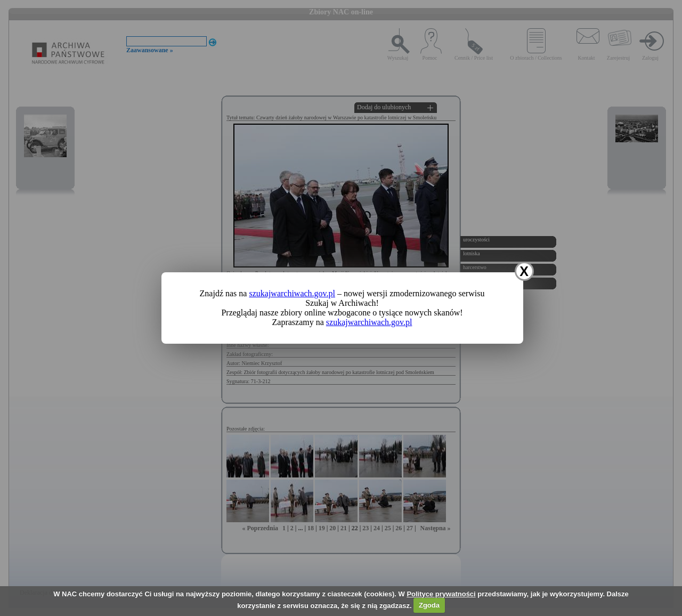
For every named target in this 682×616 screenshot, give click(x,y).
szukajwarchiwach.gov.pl (292, 293)
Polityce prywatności (441, 594)
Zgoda (429, 605)
